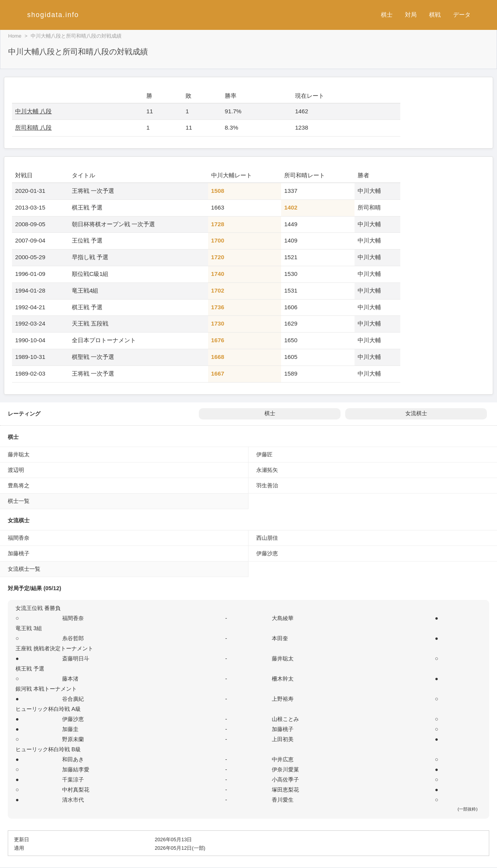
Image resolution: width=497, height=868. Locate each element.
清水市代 (73, 800)
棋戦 (435, 15)
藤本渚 (70, 679)
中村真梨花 (76, 790)
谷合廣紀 (73, 699)
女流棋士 (416, 413)
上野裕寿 (283, 699)
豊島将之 (19, 485)
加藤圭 (70, 729)
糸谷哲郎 (73, 638)
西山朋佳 (267, 538)
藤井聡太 (19, 454)
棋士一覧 (19, 501)
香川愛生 (283, 800)
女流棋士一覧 (24, 569)
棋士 (387, 15)
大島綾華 (283, 618)
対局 (411, 15)
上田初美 (283, 739)
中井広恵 (283, 759)
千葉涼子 (73, 780)
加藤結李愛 (76, 769)
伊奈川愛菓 (285, 769)
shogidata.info (53, 15)
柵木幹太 (283, 679)
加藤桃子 (19, 553)
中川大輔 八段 (33, 111)
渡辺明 (16, 470)
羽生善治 (267, 485)
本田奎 (280, 638)
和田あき (73, 759)
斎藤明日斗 (76, 658)
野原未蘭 (73, 739)
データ (462, 15)
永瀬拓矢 (267, 470)
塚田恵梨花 (285, 790)
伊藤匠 (264, 454)
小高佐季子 (285, 780)
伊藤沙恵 (267, 553)
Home (15, 36)
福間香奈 (19, 538)
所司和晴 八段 (33, 127)
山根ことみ (285, 719)
